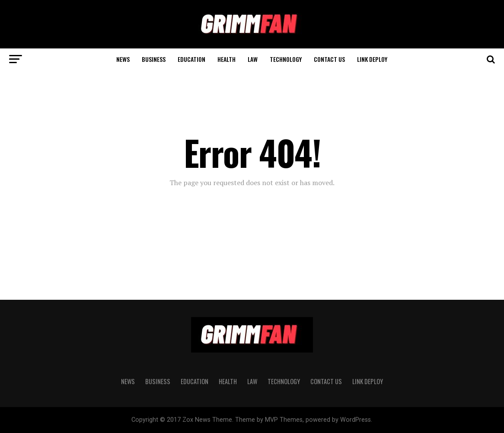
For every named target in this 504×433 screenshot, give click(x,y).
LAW (253, 59)
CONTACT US (329, 59)
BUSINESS (154, 59)
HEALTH (226, 59)
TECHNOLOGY (286, 59)
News (123, 59)
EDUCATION (191, 59)
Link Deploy (372, 59)
